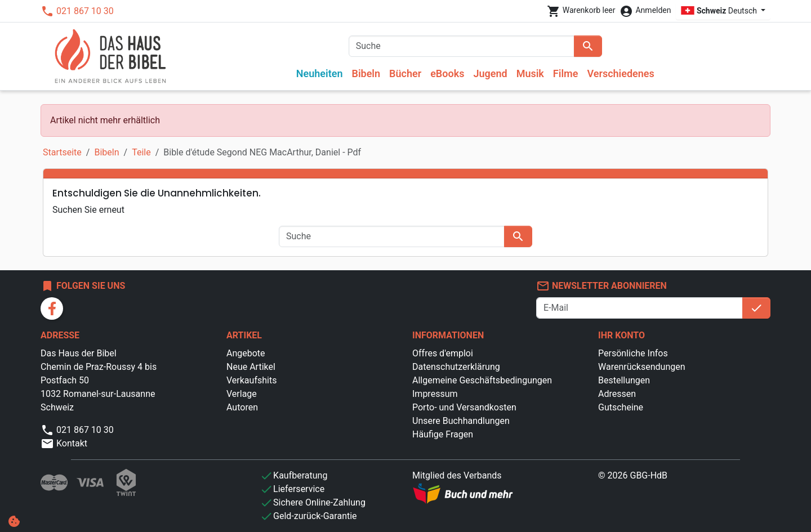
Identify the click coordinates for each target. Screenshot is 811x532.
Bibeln (366, 73)
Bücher (405, 73)
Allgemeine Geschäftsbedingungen (482, 380)
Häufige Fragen (443, 434)
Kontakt (64, 443)
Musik (530, 73)
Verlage (242, 394)
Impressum (435, 394)
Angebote (246, 353)
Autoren (242, 407)
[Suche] (462, 46)
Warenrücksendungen (642, 367)
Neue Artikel (251, 367)
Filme (566, 73)
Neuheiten (320, 73)
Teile (141, 152)
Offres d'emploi (443, 353)
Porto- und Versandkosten (464, 407)
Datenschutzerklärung (456, 367)
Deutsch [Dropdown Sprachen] (720, 11)
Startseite (62, 152)
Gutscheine (621, 407)
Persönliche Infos (633, 353)
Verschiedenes (620, 73)
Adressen (617, 394)
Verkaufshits (251, 380)
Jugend (490, 73)
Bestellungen (624, 380)
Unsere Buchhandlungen (461, 421)
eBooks (447, 73)
